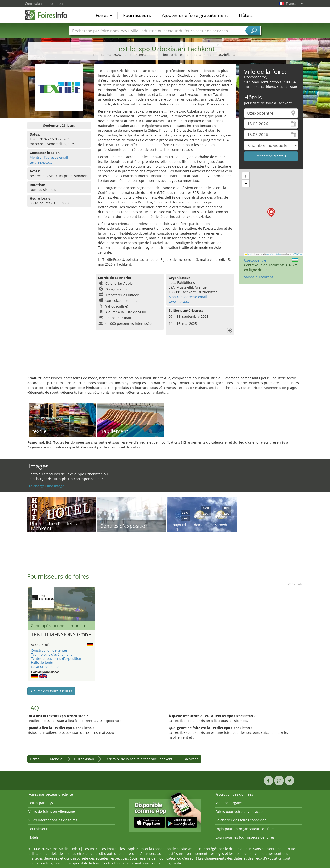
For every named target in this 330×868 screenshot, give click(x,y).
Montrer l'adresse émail (49, 157)
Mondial (57, 759)
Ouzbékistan (84, 759)
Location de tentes (46, 667)
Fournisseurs (137, 15)
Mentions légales (229, 803)
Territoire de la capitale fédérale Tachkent (139, 759)
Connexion (33, 3)
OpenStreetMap (273, 254)
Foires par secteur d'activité (51, 794)
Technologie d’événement (51, 654)
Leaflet (250, 254)
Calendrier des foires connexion (241, 820)
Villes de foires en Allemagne (52, 811)
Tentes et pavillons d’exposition (56, 658)
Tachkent (191, 759)
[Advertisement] (165, 360)
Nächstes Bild (92, 604)
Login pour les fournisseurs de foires (245, 837)
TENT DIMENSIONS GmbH (61, 635)
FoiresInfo (49, 15)
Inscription (54, 3)
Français (294, 3)
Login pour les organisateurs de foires (246, 829)
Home (35, 759)
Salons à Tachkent (259, 277)
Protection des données (234, 794)
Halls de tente (42, 663)
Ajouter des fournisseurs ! (51, 691)
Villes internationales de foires (53, 820)
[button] (271, 212)
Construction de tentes (49, 650)
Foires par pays (41, 803)
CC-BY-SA (297, 254)
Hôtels (246, 15)
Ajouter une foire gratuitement (195, 15)
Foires (104, 15)
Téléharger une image (46, 486)
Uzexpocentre (255, 260)
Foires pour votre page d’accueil (241, 811)
